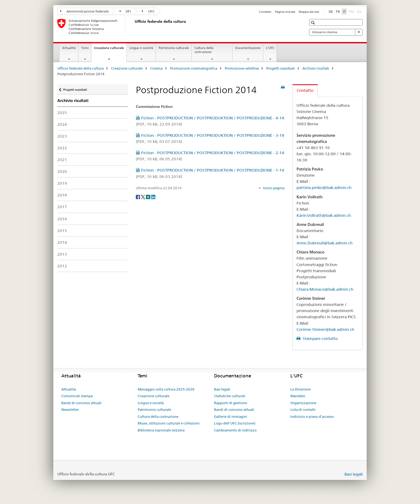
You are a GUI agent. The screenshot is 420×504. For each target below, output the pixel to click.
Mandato (298, 396)
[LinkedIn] (153, 197)
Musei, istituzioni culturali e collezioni (169, 423)
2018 (62, 195)
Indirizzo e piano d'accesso (312, 416)
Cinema (156, 68)
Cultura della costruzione (204, 50)
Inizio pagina (273, 188)
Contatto (265, 12)
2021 (62, 160)
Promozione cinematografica (194, 68)
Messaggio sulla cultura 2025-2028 (166, 389)
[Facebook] (138, 197)
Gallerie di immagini (231, 416)
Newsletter (70, 410)
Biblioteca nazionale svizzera (161, 430)
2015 (62, 231)
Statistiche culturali (230, 396)
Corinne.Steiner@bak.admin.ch (325, 329)
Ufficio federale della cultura (80, 68)
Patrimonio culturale (174, 48)
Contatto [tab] (305, 90)
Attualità (69, 48)
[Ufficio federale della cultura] (134, 26)
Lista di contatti (303, 410)
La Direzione (301, 389)
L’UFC (270, 48)
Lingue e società (141, 48)
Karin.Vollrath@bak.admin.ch (324, 215)
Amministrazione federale (85, 11)
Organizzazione (303, 403)
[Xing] (149, 197)
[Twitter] (143, 197)
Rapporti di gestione (230, 403)
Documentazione (248, 48)
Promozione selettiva (242, 68)
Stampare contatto (320, 338)
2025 (62, 113)
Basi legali (222, 389)
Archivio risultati (316, 68)
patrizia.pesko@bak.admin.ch (324, 187)
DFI (125, 11)
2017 (62, 207)
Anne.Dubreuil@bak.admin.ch (325, 243)
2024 (62, 124)
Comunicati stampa (77, 396)
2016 (62, 219)
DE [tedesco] (331, 12)
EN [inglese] (360, 11)
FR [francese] (338, 12)
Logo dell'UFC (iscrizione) (235, 423)
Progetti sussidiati (281, 68)
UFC (148, 11)
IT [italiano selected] (344, 12)
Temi (85, 48)
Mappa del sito (309, 12)
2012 (62, 266)
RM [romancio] (352, 11)
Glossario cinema (336, 32)
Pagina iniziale (285, 12)
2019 (62, 183)
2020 (62, 171)
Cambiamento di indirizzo (235, 430)
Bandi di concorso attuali (81, 403)
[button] (314, 23)
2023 (62, 136)
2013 (62, 254)
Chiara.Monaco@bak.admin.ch (325, 289)
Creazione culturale (110, 50)
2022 (62, 148)
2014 (62, 242)
